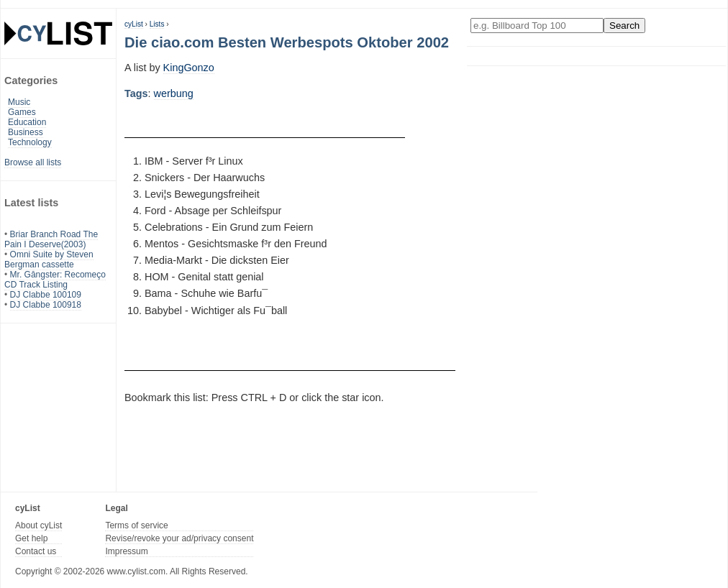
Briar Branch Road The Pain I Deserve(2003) (51, 239)
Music (19, 102)
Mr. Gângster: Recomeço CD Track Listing (55, 280)
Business (26, 132)
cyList (134, 24)
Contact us (36, 551)
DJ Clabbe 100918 (46, 305)
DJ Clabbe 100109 (46, 295)
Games (22, 112)
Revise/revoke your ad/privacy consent (179, 538)
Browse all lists (33, 162)
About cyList (38, 525)
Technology (30, 142)
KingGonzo (189, 68)
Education (27, 122)
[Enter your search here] (537, 26)
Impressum (126, 551)
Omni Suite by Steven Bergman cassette (49, 259)
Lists (157, 24)
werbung (174, 93)
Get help (31, 538)
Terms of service (136, 525)
